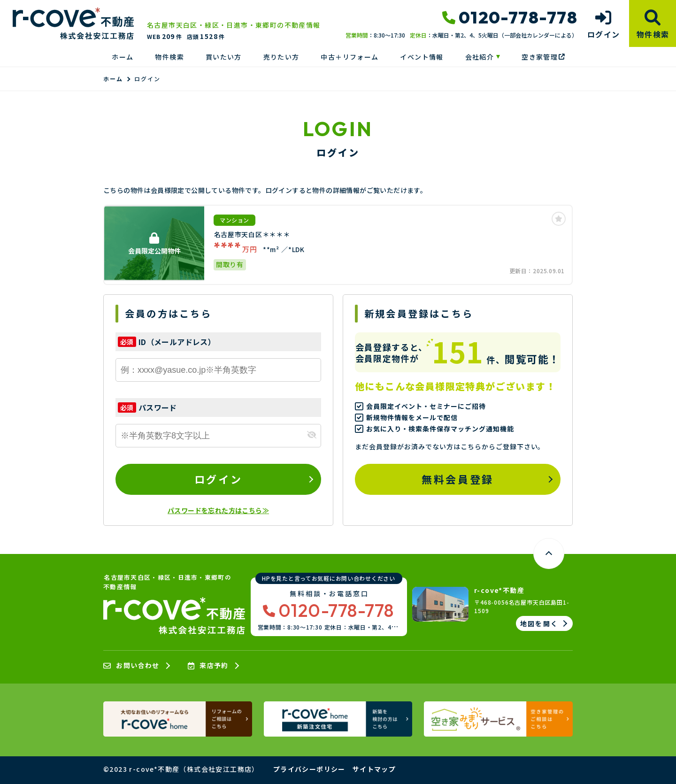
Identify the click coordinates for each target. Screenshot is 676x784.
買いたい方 (224, 57)
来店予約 (208, 666)
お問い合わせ (131, 666)
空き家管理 (543, 57)
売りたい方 (281, 57)
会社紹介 (480, 57)
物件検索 (169, 57)
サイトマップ (374, 769)
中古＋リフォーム (350, 57)
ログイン (218, 479)
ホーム (123, 57)
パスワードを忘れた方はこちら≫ (218, 510)
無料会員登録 (457, 479)
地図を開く (539, 623)
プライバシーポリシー (309, 769)
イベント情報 (422, 57)
